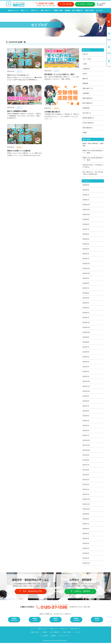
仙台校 (85, 74)
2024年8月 (86, 284)
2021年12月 (86, 441)
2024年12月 (86, 264)
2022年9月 (86, 397)
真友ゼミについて (13, 10)
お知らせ (19, 71)
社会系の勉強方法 (88, 123)
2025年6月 (86, 234)
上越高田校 (86, 69)
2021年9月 (86, 456)
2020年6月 (86, 530)
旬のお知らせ (87, 113)
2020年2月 (86, 549)
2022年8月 (86, 402)
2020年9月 (86, 515)
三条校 (85, 64)
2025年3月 (86, 249)
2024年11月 (86, 269)
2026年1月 (86, 200)
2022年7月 (86, 407)
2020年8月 (86, 520)
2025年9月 (86, 220)
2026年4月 (86, 185)
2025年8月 (86, 225)
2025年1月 (86, 259)
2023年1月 (86, 377)
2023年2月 (86, 372)
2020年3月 (86, 544)
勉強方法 (85, 79)
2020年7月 (86, 525)
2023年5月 (86, 357)
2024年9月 (86, 279)
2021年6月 (86, 471)
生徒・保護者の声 (77, 10)
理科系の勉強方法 (88, 118)
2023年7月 (86, 348)
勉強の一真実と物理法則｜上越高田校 (93, 145)
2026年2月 (86, 195)
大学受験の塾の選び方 (52, 112)
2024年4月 (86, 303)
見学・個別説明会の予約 (31, 592)
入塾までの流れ (89, 10)
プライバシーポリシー (65, 637)
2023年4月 (86, 362)
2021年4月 (86, 481)
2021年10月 (86, 451)
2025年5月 (86, 239)
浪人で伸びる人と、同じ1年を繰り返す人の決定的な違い (93, 173)
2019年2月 (86, 554)
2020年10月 (86, 510)
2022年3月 (86, 426)
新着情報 (100, 5)
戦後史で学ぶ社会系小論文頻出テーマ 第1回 (93, 159)
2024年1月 (86, 318)
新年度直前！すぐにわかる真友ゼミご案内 (59, 74)
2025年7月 (86, 230)
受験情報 (56, 108)
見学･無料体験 (66, 4)
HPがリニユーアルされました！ (18, 75)
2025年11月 (86, 210)
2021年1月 (86, 495)
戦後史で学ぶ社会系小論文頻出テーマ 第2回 (93, 152)
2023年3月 (86, 367)
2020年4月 (86, 540)
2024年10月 (86, 274)
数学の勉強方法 (87, 103)
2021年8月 (86, 461)
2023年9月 (86, 338)
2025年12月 (86, 205)
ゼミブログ (99, 10)
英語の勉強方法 (87, 128)
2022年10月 (86, 392)
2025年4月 (86, 244)
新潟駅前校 (86, 108)
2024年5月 (86, 298)
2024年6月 (86, 293)
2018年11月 (86, 564)
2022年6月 (86, 412)
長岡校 (85, 133)
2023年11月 (86, 328)
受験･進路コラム (88, 88)
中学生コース (35, 10)
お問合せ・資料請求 (85, 4)
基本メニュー (25, 10)
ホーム (32, 630)
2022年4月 (86, 421)
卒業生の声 (109, 60)
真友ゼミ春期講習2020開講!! (17, 111)
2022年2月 (86, 431)
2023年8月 (86, 343)
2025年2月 (86, 254)
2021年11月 (86, 446)
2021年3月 (86, 485)
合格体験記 (86, 93)
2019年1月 (86, 559)
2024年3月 (86, 308)
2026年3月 (86, 190)
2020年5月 (86, 535)
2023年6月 (86, 353)
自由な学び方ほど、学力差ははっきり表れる (93, 166)
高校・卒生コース (46, 10)
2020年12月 (86, 500)
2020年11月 (86, 505)
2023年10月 (86, 333)
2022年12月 (86, 382)
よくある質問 (101, 3)
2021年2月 (86, 490)
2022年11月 (86, 387)
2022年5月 (86, 417)
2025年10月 (86, 215)
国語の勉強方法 (87, 98)
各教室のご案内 (58, 10)
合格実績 (67, 10)
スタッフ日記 (87, 59)
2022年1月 (86, 436)
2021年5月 (86, 476)
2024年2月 (86, 313)
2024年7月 (86, 289)
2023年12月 (86, 323)
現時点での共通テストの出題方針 (19, 151)
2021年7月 (86, 466)
